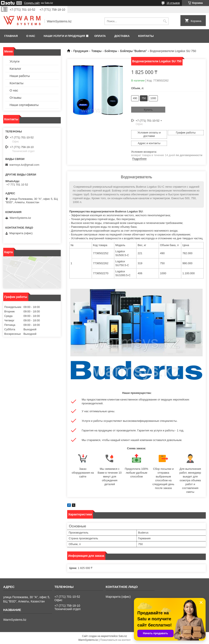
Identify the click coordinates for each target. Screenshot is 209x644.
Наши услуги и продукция (64, 36)
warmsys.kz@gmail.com (24, 165)
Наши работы (20, 76)
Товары (96, 51)
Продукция (81, 51)
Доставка (122, 36)
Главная (11, 36)
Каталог (15, 69)
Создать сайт (32, 3)
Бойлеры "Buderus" (134, 51)
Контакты (146, 36)
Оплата (100, 36)
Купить (148, 110)
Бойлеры (111, 51)
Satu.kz (123, 636)
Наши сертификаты (24, 105)
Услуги (15, 61)
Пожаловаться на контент (115, 640)
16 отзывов (173, 3)
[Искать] (165, 21)
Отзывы (15, 98)
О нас (31, 36)
